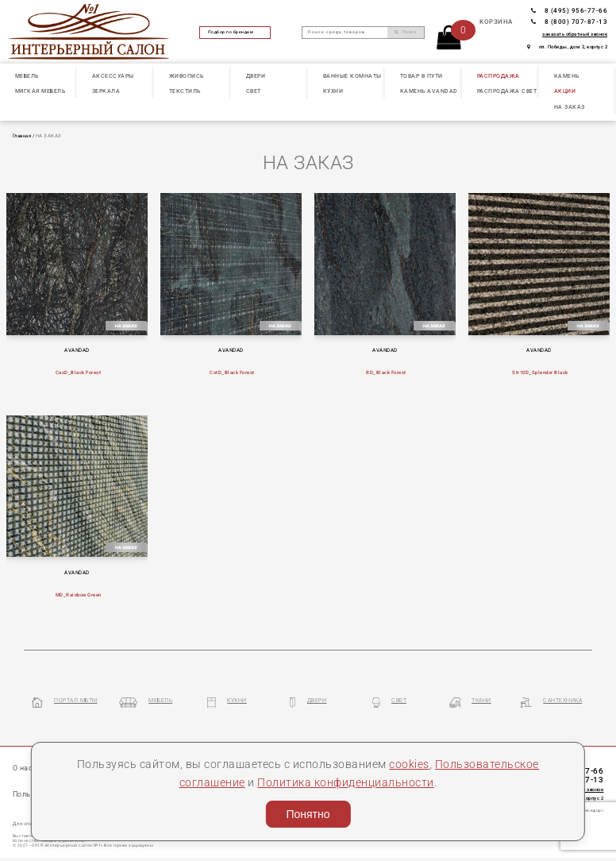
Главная (22, 136)
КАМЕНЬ (567, 76)
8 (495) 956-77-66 (569, 11)
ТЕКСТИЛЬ (185, 91)
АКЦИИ (565, 91)
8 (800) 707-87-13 (569, 22)
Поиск (405, 32)
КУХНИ (333, 91)
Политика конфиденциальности (346, 782)
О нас (23, 768)
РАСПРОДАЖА (499, 76)
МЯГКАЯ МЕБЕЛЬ (40, 91)
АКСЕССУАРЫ (113, 76)
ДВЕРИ (256, 76)
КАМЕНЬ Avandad (429, 91)
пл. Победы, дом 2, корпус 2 (567, 47)
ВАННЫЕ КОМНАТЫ (352, 76)
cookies (409, 764)
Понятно (308, 814)
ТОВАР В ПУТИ (422, 76)
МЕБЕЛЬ (27, 76)
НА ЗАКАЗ (570, 107)
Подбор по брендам (235, 32)
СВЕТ (254, 91)
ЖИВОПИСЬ (187, 76)
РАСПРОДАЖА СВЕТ (507, 91)
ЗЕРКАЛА (106, 91)
